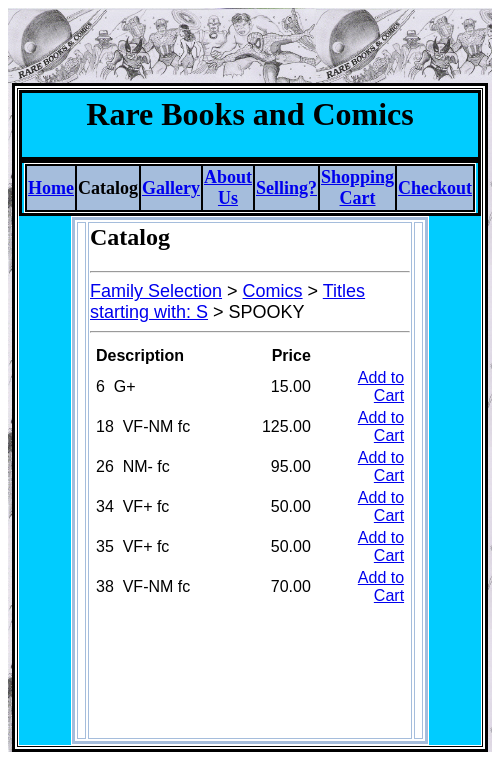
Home (51, 188)
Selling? (286, 188)
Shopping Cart (357, 187)
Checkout (435, 188)
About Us (228, 187)
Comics (273, 291)
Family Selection (156, 291)
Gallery (171, 188)
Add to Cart (381, 386)
